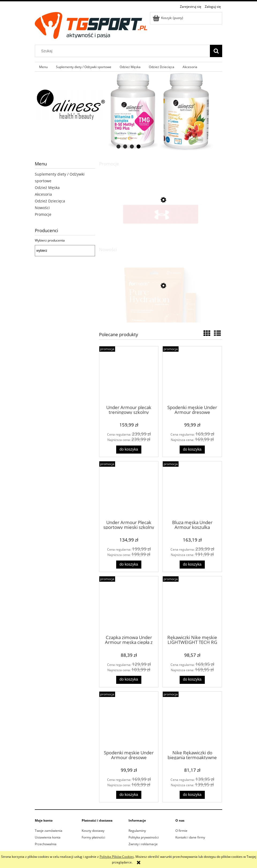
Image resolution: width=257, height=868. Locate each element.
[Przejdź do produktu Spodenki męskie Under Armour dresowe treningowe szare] (129, 720)
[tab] (118, 146)
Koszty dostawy (93, 831)
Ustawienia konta (48, 837)
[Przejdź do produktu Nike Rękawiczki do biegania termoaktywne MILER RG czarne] (192, 720)
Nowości (42, 208)
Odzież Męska (47, 188)
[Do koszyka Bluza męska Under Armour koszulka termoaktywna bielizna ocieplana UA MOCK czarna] (192, 565)
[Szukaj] (216, 51)
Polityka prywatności (144, 837)
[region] (128, 112)
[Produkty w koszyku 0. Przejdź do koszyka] (168, 18)
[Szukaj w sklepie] (124, 51)
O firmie (181, 831)
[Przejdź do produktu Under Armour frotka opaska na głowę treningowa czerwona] (161, 224)
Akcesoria (43, 194)
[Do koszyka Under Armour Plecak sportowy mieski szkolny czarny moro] (129, 565)
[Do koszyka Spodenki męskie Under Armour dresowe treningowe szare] (129, 795)
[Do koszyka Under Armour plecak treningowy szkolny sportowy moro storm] (129, 450)
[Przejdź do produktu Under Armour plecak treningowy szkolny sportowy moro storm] (129, 375)
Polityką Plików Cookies (117, 857)
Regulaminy (137, 831)
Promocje (43, 214)
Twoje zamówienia (49, 831)
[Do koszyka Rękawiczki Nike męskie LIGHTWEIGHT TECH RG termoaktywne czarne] (192, 680)
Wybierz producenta (50, 240)
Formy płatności (93, 837)
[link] (128, 112)
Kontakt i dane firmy (190, 837)
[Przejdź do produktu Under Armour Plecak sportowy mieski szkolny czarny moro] (129, 490)
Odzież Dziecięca (50, 201)
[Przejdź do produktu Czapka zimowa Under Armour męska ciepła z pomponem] (129, 605)
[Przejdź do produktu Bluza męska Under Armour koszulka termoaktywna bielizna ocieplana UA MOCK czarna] (192, 490)
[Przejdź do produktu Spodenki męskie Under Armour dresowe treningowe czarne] (192, 375)
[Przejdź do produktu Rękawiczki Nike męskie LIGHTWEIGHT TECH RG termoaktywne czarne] (192, 605)
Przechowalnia (46, 844)
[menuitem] (43, 67)
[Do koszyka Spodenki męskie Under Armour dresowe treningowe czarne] (192, 450)
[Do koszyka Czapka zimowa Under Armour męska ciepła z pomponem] (129, 680)
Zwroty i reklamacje (143, 844)
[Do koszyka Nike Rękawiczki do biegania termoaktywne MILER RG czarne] (192, 795)
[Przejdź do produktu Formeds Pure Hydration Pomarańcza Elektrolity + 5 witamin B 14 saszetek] (161, 311)
